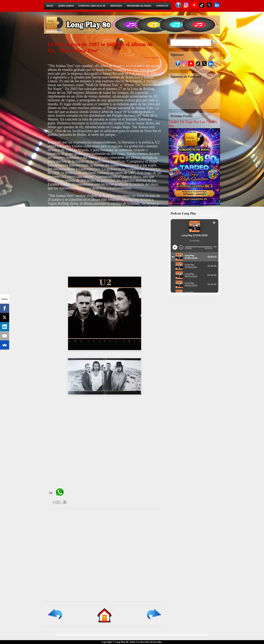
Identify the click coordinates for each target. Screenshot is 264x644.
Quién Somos (66, 6)
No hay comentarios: (153, 57)
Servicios (116, 6)
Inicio (50, 6)
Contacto (162, 6)
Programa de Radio (139, 6)
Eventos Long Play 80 (92, 6)
